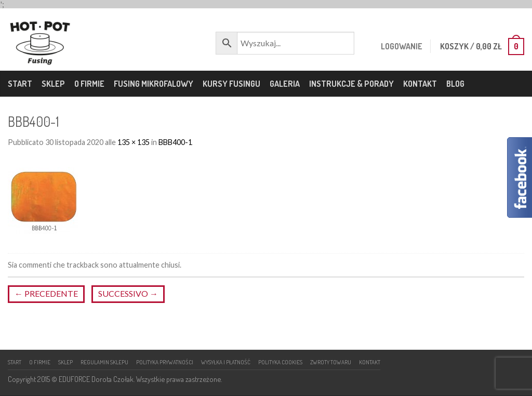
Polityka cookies (280, 362)
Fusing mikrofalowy (154, 84)
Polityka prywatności (165, 362)
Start (20, 84)
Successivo (128, 293)
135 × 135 (134, 142)
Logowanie (398, 46)
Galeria (285, 84)
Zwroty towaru (331, 362)
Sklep (53, 84)
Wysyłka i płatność (226, 362)
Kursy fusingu (231, 84)
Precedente (46, 293)
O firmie (89, 84)
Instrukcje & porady (351, 84)
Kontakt (420, 84)
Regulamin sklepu (104, 362)
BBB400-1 (175, 142)
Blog (455, 84)
